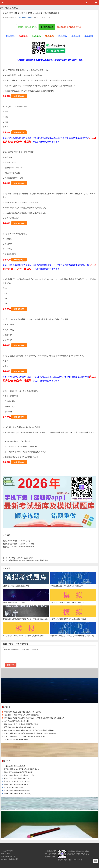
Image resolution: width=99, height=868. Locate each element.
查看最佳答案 (19, 96)
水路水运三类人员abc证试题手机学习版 (18, 772)
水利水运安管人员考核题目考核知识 (19, 558)
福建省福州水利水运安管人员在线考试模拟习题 (21, 715)
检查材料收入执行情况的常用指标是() (17, 794)
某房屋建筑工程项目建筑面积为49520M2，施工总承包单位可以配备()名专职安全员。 (35, 718)
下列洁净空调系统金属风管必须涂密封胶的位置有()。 (24, 712)
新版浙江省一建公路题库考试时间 (16, 784)
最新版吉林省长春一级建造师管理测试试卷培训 (21, 724)
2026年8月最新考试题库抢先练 (69, 27)
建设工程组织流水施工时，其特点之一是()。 (20, 775)
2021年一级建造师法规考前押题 (17, 739)
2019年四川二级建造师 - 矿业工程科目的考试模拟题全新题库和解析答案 (30, 733)
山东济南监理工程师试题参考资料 (16, 721)
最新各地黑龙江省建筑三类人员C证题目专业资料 (21, 769)
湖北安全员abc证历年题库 (13, 787)
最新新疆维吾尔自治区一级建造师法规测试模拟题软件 (25, 560)
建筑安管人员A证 (11, 8)
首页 (2, 8)
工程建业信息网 (51, 851)
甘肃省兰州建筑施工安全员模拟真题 (17, 790)
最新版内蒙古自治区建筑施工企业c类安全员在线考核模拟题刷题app (29, 730)
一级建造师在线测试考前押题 (14, 766)
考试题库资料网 (13, 859)
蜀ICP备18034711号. (8, 856)
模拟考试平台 (50, 857)
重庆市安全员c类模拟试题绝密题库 (16, 778)
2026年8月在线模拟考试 (27, 27)
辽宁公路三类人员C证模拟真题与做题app (19, 727)
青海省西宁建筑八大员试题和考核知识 (18, 781)
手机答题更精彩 (47, 27)
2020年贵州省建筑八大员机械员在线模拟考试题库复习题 (25, 736)
